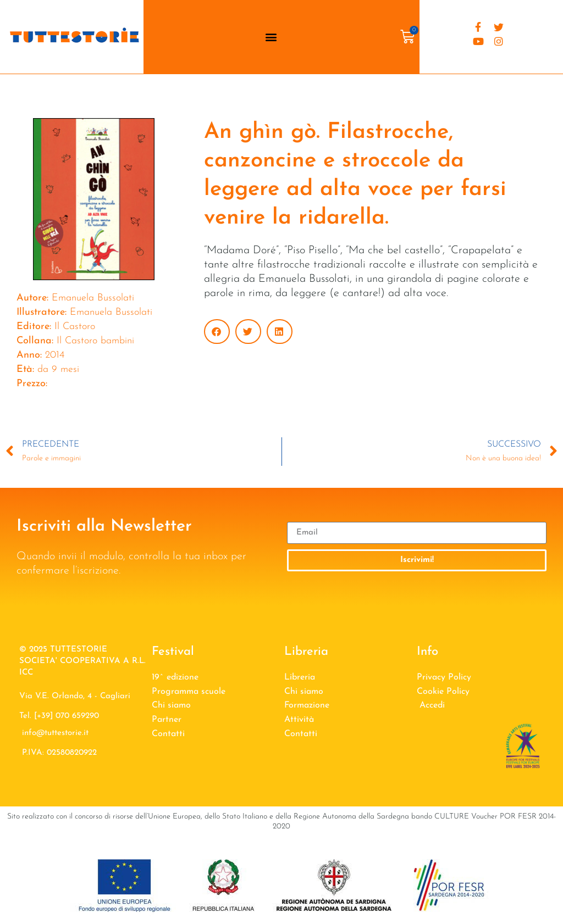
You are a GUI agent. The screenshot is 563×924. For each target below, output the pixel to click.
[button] (271, 37)
